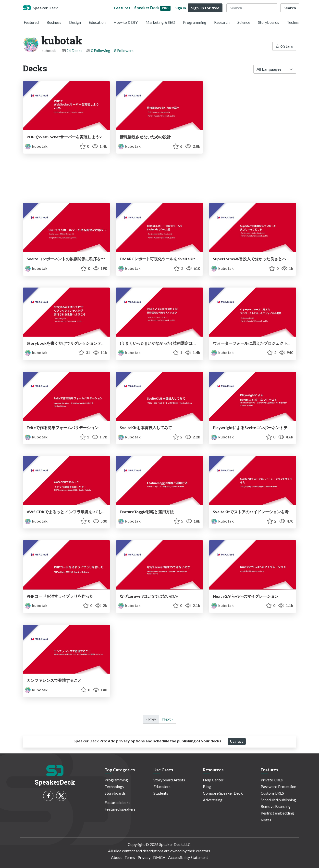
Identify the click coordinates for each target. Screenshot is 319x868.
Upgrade (237, 741)
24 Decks (74, 50)
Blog (207, 786)
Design (75, 22)
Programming (195, 22)
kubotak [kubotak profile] (36, 146)
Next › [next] (167, 719)
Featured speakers (120, 809)
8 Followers (124, 50)
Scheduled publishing (278, 800)
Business (54, 22)
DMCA (159, 857)
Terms (130, 857)
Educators (162, 786)
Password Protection (278, 786)
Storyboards (269, 22)
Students (161, 793)
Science (244, 22)
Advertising (213, 800)
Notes (266, 820)
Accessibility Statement (188, 857)
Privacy (144, 857)
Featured (31, 22)
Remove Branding (276, 806)
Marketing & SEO (160, 22)
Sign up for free (205, 8)
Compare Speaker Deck (223, 793)
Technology (297, 22)
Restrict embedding (277, 813)
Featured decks (117, 802)
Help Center (213, 780)
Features (122, 8)
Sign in (180, 8)
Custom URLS (272, 793)
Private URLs (272, 780)
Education (97, 22)
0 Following (101, 50)
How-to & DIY (126, 22)
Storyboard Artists (169, 780)
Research (222, 22)
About (116, 857)
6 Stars (284, 46)
